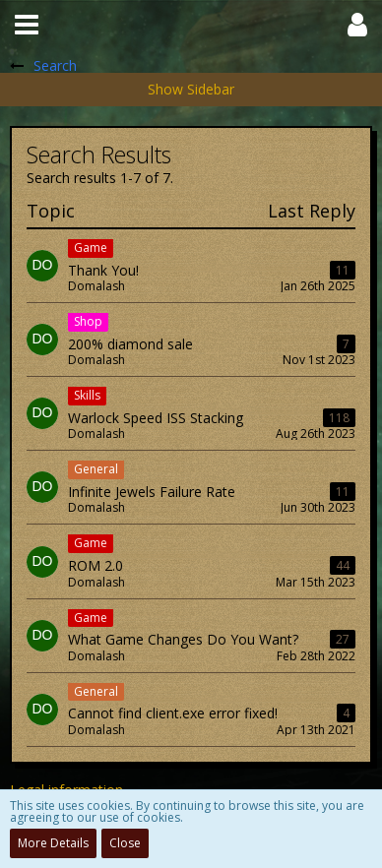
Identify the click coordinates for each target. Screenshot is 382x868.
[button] (27, 25)
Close (125, 843)
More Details (53, 843)
